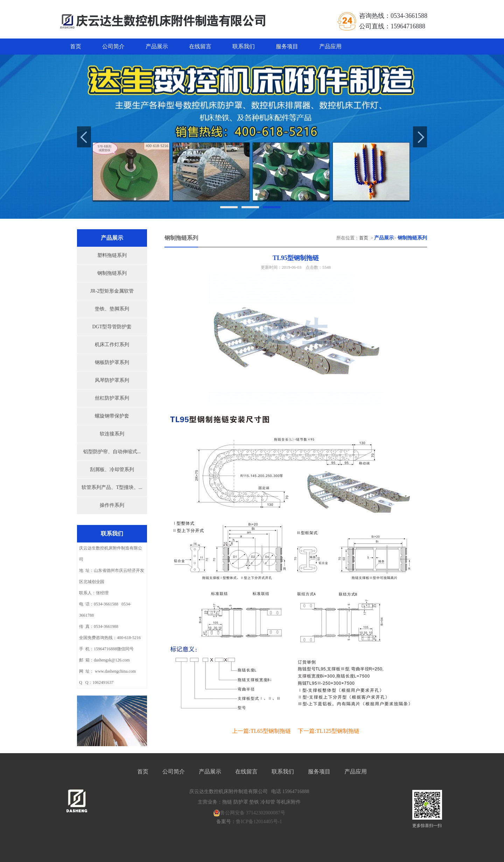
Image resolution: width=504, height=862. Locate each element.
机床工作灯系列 (112, 345)
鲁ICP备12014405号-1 (259, 822)
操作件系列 (112, 505)
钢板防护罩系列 (112, 362)
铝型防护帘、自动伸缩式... (112, 452)
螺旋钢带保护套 (112, 416)
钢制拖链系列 (112, 273)
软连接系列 (112, 434)
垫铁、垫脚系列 (112, 309)
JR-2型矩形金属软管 (112, 291)
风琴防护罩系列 (112, 380)
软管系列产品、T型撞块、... (112, 487)
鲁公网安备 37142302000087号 (249, 813)
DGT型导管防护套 (112, 327)
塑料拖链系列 (112, 255)
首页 (76, 46)
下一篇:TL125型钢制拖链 (329, 731)
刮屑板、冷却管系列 (112, 469)
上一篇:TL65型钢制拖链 (261, 731)
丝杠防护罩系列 (112, 398)
